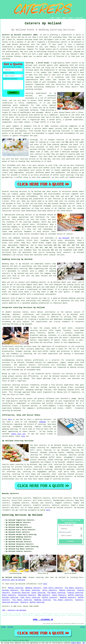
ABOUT (64, 18)
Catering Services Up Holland (22, 515)
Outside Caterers (10, 590)
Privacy (83, 627)
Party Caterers (50, 590)
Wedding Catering (43, 600)
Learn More (76, 643)
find (9, 498)
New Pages (10, 627)
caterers (27, 133)
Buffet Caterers (50, 597)
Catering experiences (36, 93)
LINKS (58, 18)
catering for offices (40, 455)
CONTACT (71, 18)
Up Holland (64, 238)
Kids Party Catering (30, 597)
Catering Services (10, 602)
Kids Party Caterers (53, 588)
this (23, 436)
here (10, 419)
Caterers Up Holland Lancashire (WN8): (20, 35)
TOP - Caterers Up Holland (14, 610)
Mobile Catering (16, 588)
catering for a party (21, 469)
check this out (18, 434)
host (38, 68)
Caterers (79, 600)
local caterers (66, 477)
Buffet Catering (76, 595)
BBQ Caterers (44, 595)
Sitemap (3, 627)
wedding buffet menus (51, 457)
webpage (43, 422)
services (35, 238)
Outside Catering (10, 597)
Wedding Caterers (33, 588)
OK (84, 643)
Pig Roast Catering (30, 590)
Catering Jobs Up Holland (14, 580)
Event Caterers (9, 595)
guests (50, 65)
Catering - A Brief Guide (37, 63)
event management (35, 194)
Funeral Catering (75, 593)
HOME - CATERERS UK (43, 620)
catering (62, 474)
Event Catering (38, 593)
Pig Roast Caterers (74, 588)
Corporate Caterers (27, 595)
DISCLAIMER (79, 18)
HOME (52, 18)
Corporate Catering (21, 593)
